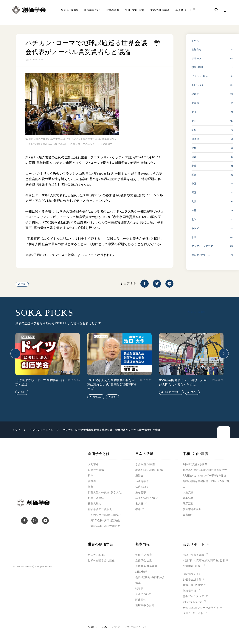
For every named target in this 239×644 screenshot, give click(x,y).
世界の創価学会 (160, 13)
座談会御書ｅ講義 (193, 555)
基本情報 (143, 544)
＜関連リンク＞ (192, 574)
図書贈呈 (188, 515)
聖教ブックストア (193, 596)
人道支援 (188, 492)
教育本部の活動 (192, 509)
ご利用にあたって (136, 627)
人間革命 (93, 464)
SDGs (193, 392)
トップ (16, 430)
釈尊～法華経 (96, 498)
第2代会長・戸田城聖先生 (105, 520)
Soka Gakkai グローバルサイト (201, 608)
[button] (15, 354)
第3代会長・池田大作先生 (105, 526)
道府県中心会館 (145, 605)
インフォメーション (42, 430)
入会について (143, 594)
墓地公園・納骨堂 (193, 585)
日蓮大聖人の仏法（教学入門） (105, 492)
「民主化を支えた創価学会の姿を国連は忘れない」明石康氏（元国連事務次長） (112, 385)
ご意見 (116, 627)
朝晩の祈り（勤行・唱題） (149, 470)
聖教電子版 (189, 591)
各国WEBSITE (96, 555)
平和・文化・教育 (135, 13)
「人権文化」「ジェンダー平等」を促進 (205, 476)
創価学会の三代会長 (100, 509)
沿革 (138, 583)
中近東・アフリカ (172, 392)
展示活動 (188, 504)
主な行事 (141, 492)
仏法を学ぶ (142, 481)
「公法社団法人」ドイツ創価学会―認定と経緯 (40, 382)
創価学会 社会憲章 (146, 566)
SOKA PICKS (70, 13)
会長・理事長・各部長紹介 (150, 577)
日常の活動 (113, 13)
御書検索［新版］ (192, 566)
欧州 (23, 392)
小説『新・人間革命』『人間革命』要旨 (204, 561)
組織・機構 (141, 572)
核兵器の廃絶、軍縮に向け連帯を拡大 (205, 470)
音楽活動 (188, 498)
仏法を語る (142, 487)
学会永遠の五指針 (146, 464)
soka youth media (192, 602)
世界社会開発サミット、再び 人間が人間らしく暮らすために (183, 382)
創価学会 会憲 (144, 555)
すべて (195, 40)
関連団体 (141, 600)
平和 (23, 284)
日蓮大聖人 (95, 504)
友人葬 (139, 504)
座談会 (139, 476)
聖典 (91, 487)
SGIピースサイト (193, 613)
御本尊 (92, 481)
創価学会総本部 (192, 580)
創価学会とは (92, 13)
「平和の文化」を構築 (195, 464)
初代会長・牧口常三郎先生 (106, 515)
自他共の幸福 (96, 470)
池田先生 (97, 397)
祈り (91, 476)
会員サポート (196, 544)
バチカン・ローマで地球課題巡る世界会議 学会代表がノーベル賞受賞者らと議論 (111, 430)
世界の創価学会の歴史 (101, 561)
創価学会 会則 (144, 561)
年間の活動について (147, 498)
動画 (114, 397)
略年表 (139, 589)
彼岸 (138, 509)
